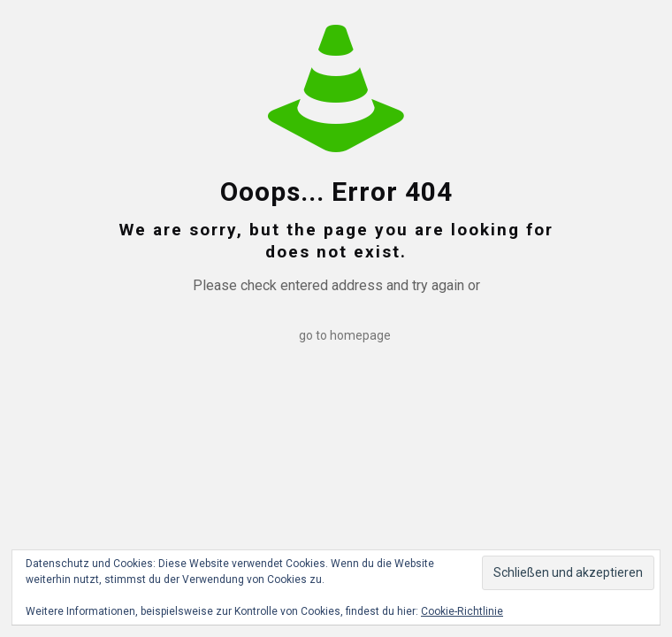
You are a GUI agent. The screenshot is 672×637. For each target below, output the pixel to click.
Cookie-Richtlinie (462, 611)
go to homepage (345, 335)
